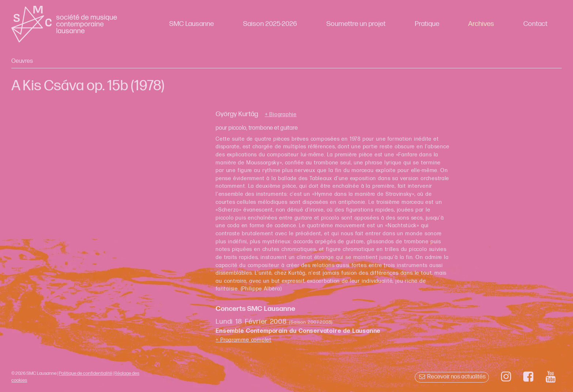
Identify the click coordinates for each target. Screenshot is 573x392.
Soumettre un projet (356, 24)
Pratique (427, 24)
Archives (481, 24)
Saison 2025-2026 (270, 24)
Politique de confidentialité (86, 373)
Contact (535, 24)
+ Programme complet (244, 340)
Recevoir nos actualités (452, 377)
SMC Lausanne (191, 24)
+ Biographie (281, 115)
